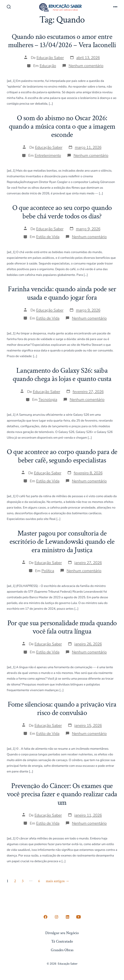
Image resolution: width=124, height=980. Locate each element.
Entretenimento (48, 155)
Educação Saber (50, 58)
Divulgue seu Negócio (62, 933)
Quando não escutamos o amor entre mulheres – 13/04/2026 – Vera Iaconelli (62, 41)
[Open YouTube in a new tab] (79, 917)
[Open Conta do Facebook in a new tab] (45, 917)
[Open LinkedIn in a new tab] (68, 917)
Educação (48, 66)
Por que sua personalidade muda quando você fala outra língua (62, 627)
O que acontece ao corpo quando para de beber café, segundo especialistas (62, 456)
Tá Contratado (62, 941)
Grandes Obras (62, 950)
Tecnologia (48, 400)
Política (48, 571)
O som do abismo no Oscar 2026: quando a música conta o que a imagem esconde (62, 126)
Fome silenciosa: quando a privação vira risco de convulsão (62, 709)
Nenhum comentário (86, 66)
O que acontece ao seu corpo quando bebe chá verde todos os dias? (62, 212)
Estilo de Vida (48, 237)
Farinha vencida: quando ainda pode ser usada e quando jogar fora (62, 293)
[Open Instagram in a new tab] (56, 917)
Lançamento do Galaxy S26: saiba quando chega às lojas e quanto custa (62, 375)
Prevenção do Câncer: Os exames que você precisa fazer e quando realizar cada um (62, 794)
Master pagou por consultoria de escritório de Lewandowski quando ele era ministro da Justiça (62, 542)
